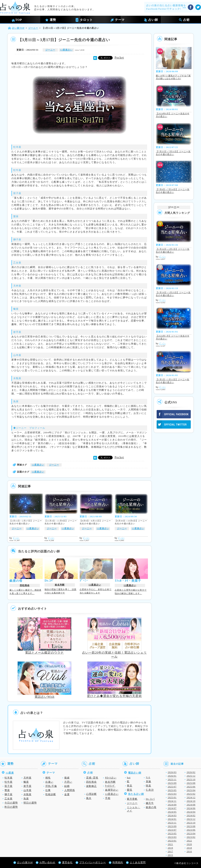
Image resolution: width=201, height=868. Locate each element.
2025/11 (172, 779)
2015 (170, 855)
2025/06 (191, 787)
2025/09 (172, 783)
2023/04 (191, 833)
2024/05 (172, 812)
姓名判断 (60, 585)
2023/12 (191, 819)
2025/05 (172, 790)
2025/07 (172, 787)
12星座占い (66, 50)
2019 (170, 848)
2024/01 (172, 819)
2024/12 (191, 797)
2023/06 (191, 830)
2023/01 (172, 841)
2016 (189, 852)
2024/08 (191, 805)
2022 (189, 841)
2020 (189, 844)
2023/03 (172, 837)
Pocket (119, 58)
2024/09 (172, 805)
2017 (170, 852)
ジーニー (50, 50)
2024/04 (191, 812)
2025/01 (172, 797)
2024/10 (191, 801)
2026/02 (191, 772)
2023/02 (191, 837)
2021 (170, 844)
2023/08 (191, 826)
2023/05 (172, 833)
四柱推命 (25, 585)
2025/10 (191, 779)
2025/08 (191, 783)
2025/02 (191, 794)
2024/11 (172, 801)
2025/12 (191, 776)
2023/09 (172, 826)
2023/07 (172, 830)
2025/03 (172, 794)
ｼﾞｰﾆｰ (16, 538)
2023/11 (172, 823)
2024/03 (172, 815)
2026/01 (172, 776)
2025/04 (191, 790)
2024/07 (172, 808)
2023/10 (191, 823)
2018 (189, 848)
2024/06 (191, 808)
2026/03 (172, 772)
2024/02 (191, 815)
